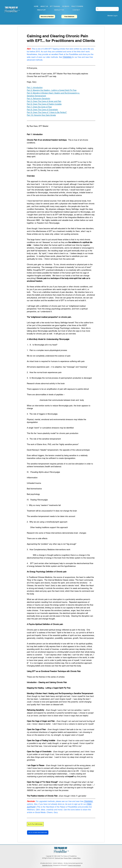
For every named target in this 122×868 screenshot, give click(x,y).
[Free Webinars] (69, 17)
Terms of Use (59, 858)
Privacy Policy (68, 858)
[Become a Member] (47, 17)
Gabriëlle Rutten (47, 865)
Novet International (75, 865)
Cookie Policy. (76, 858)
